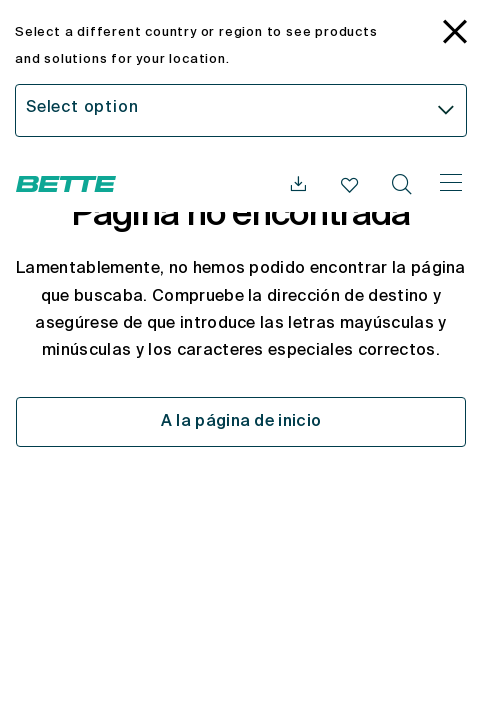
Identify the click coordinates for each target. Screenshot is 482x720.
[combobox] (241, 110)
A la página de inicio (241, 422)
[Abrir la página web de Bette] (66, 184)
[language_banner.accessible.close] (455, 34)
